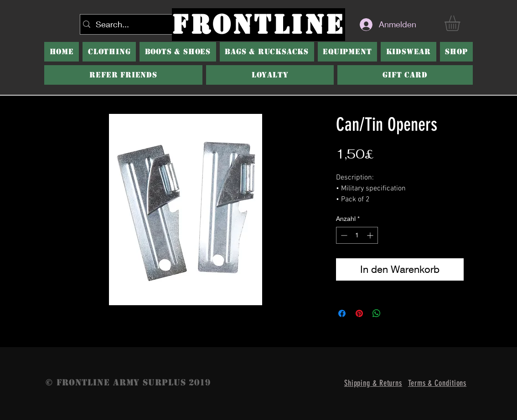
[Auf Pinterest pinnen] (359, 313)
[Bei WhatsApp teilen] (377, 313)
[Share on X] (394, 313)
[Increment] (371, 235)
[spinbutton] (357, 235)
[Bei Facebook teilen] (342, 313)
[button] (178, 52)
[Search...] (127, 24)
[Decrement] (343, 235)
